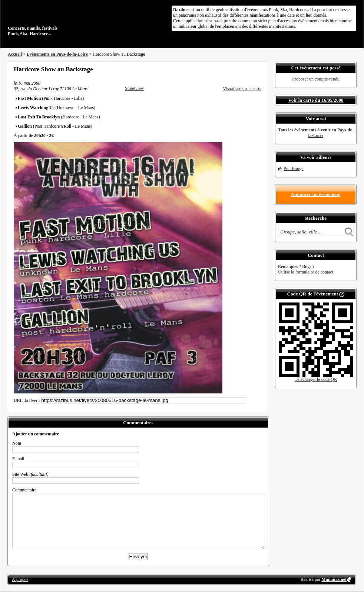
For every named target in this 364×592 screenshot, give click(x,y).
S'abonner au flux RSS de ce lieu (259, 69)
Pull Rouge (294, 169)
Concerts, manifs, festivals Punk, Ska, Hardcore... (56, 20)
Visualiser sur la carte (242, 89)
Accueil (15, 54)
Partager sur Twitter (239, 69)
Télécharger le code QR (316, 379)
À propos (20, 579)
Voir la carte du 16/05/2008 (316, 100)
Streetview (134, 88)
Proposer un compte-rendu (316, 79)
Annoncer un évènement (316, 194)
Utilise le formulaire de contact (306, 272)
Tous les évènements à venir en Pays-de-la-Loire (316, 133)
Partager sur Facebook (229, 69)
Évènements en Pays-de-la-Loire (57, 54)
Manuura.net (334, 579)
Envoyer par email (249, 69)
